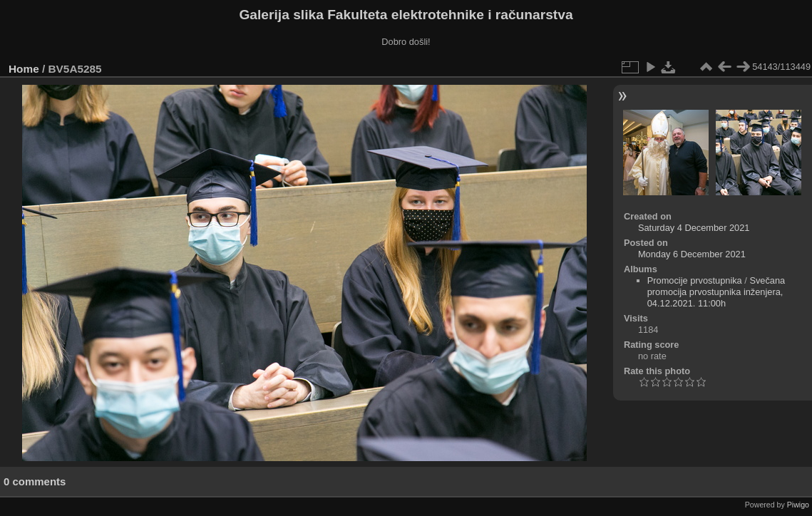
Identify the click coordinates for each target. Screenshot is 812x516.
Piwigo (798, 505)
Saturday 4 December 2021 (694, 228)
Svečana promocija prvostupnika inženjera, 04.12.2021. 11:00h (716, 292)
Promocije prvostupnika (695, 280)
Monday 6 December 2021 (692, 254)
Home (24, 69)
